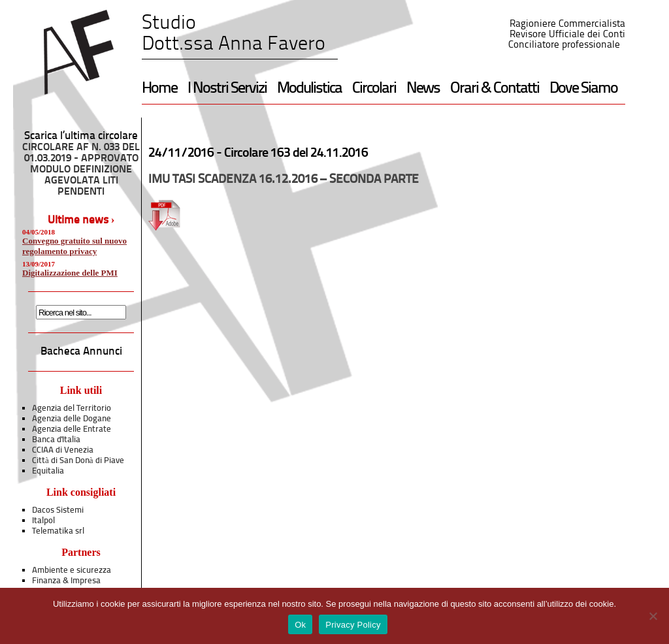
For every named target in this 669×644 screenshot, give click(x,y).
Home (159, 89)
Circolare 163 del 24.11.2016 (296, 153)
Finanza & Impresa (66, 581)
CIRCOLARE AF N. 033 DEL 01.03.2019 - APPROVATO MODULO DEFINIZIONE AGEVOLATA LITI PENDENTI (81, 170)
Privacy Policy (353, 625)
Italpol (43, 521)
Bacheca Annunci (81, 352)
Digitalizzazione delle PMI (70, 273)
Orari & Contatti (495, 89)
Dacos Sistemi (58, 510)
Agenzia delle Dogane (72, 419)
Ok (300, 625)
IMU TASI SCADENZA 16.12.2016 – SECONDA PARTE (284, 180)
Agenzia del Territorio (72, 409)
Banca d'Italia (56, 440)
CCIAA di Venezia (63, 450)
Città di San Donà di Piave (78, 461)
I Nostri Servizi (227, 89)
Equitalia (48, 471)
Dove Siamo (583, 89)
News (423, 89)
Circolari (374, 89)
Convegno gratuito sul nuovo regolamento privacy (74, 246)
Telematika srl (58, 531)
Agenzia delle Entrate (72, 429)
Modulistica (309, 89)
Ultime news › (81, 220)
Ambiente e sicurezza (72, 571)
